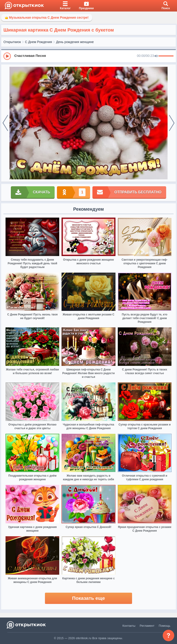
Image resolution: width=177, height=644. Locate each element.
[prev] (5, 123)
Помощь (165, 626)
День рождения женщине (75, 42)
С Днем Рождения (38, 42)
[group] (88, 56)
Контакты (129, 626)
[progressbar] (166, 56)
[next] (172, 123)
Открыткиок (12, 42)
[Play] (7, 56)
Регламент (147, 626)
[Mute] (156, 56)
